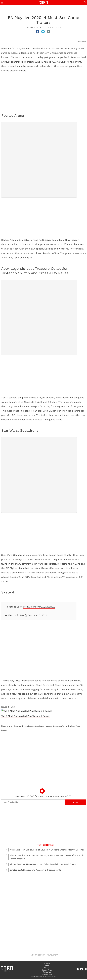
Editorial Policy (47, 970)
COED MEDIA (37, 972)
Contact (47, 960)
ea (43, 722)
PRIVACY (50, 951)
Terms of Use (47, 968)
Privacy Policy (47, 966)
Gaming (38, 722)
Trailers (71, 722)
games (49, 722)
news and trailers (37, 66)
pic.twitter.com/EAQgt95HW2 (39, 607)
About (47, 962)
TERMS (57, 951)
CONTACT (42, 951)
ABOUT (34, 951)
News (55, 722)
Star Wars (63, 722)
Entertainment (28, 722)
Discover (17, 722)
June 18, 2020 (40, 615)
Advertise (47, 964)
